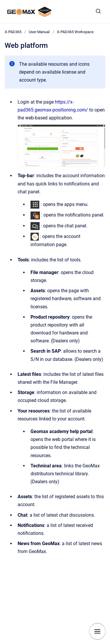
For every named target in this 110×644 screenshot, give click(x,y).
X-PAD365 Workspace (75, 32)
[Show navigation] (97, 631)
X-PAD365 (13, 32)
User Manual (39, 32)
